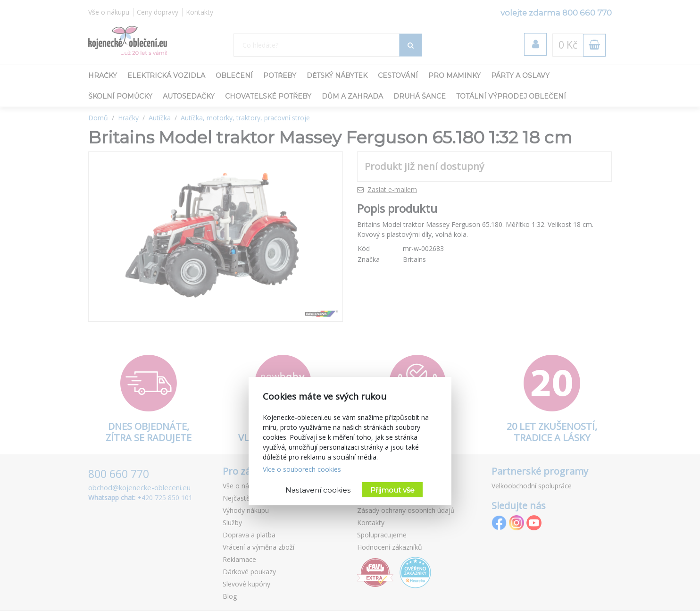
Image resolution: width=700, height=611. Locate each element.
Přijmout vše (392, 490)
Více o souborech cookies (302, 469)
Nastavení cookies (318, 490)
